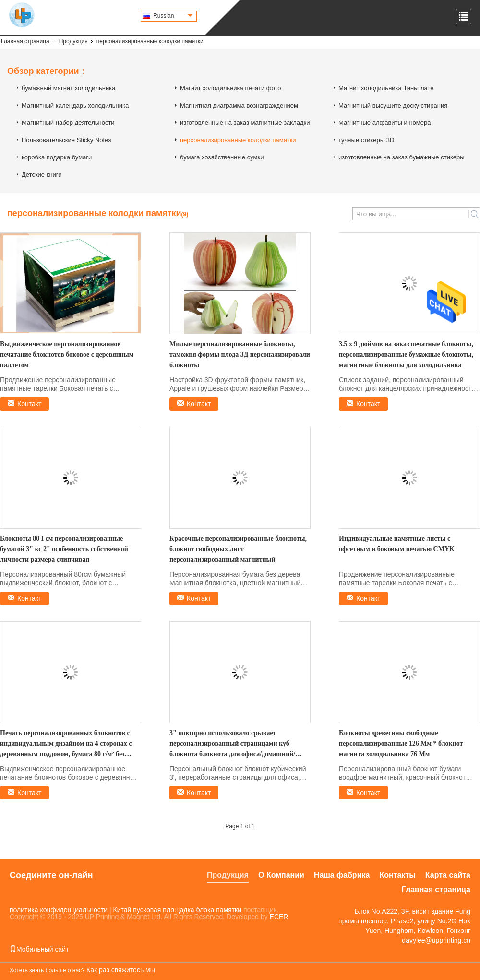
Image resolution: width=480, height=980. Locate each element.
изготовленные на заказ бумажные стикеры (402, 157)
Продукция (73, 41)
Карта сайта (448, 875)
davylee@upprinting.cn (436, 940)
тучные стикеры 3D (366, 140)
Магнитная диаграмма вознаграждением (239, 105)
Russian (173, 16)
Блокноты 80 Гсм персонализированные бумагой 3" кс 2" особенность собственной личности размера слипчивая (64, 549)
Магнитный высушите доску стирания (393, 105)
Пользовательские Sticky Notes (66, 140)
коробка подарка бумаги (57, 157)
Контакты (397, 875)
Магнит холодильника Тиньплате (386, 88)
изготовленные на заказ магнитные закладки (245, 123)
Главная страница (25, 41)
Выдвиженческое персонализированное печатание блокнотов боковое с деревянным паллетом (67, 355)
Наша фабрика (342, 875)
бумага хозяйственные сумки (222, 157)
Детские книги (42, 175)
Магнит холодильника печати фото (230, 88)
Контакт (29, 404)
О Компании (281, 875)
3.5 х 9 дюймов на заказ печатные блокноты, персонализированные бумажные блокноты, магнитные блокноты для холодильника (406, 355)
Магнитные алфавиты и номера (384, 123)
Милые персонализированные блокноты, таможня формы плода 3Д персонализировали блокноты (240, 355)
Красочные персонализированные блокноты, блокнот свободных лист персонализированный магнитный (238, 549)
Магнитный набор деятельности (68, 123)
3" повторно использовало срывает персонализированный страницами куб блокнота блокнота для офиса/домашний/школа (232, 744)
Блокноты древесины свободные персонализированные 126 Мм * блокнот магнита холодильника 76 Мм (401, 744)
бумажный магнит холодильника (69, 88)
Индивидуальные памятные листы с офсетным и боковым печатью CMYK (397, 544)
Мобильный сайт (39, 949)
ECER (279, 917)
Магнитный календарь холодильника (75, 105)
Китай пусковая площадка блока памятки (177, 910)
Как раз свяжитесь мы (121, 970)
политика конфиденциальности (59, 910)
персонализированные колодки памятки (238, 140)
